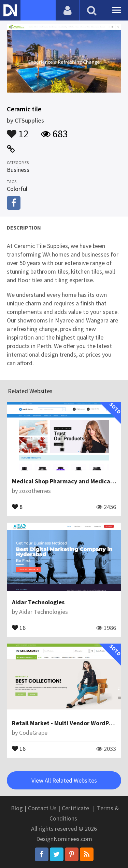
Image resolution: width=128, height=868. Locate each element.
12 (18, 130)
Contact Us (42, 808)
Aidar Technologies (38, 602)
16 (19, 627)
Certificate (75, 808)
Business (18, 170)
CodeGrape (33, 733)
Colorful (17, 189)
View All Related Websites (64, 780)
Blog (17, 808)
